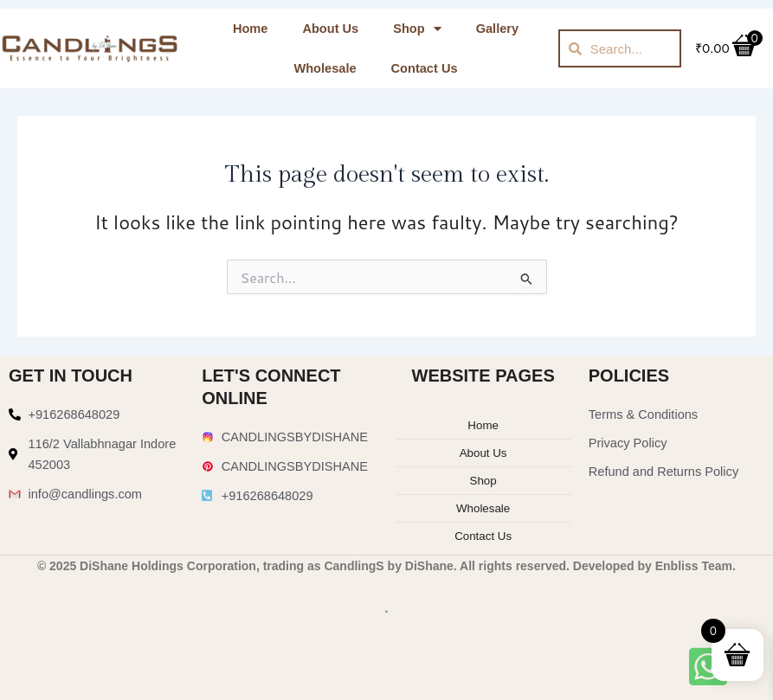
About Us (330, 29)
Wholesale (325, 68)
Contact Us (425, 68)
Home (251, 29)
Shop (417, 29)
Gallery (497, 29)
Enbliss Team (694, 563)
